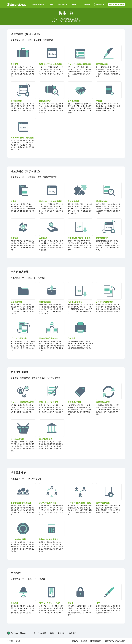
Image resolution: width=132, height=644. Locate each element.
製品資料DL (63, 4)
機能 (52, 4)
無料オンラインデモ (116, 4)
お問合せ (98, 4)
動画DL (75, 4)
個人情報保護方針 (96, 642)
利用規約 (84, 642)
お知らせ (86, 4)
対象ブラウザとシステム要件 (115, 642)
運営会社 (75, 642)
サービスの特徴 (39, 4)
